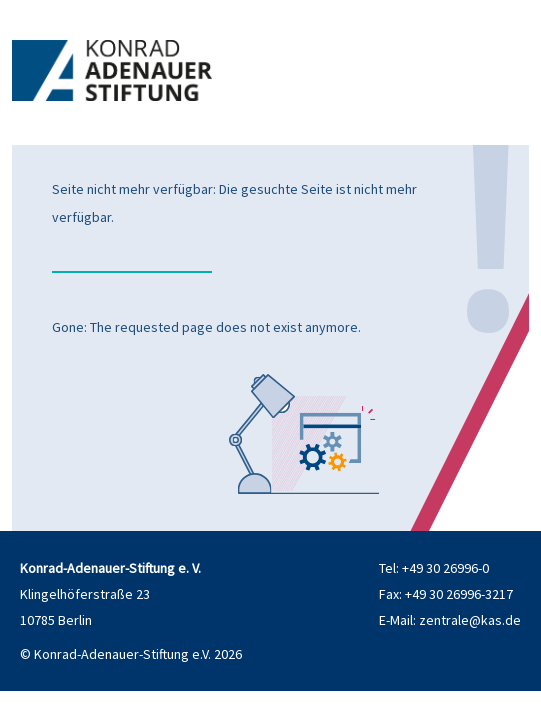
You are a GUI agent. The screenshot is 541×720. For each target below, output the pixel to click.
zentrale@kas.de (470, 620)
